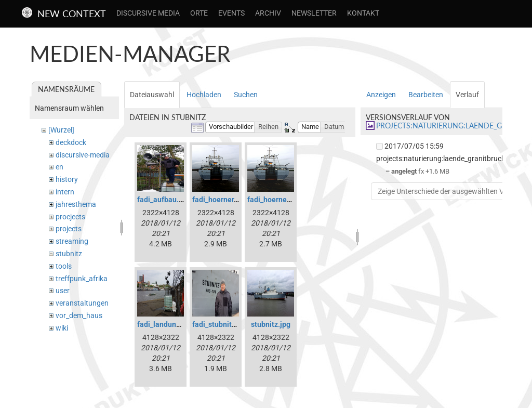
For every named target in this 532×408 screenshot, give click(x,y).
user (63, 291)
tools (64, 266)
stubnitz (69, 254)
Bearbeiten (426, 95)
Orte (199, 13)
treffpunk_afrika (82, 279)
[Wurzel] (61, 130)
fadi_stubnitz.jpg (220, 324)
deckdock (71, 142)
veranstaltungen (82, 303)
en (59, 167)
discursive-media (83, 155)
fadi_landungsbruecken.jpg (182, 324)
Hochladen (204, 95)
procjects (70, 217)
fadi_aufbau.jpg (163, 200)
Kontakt (363, 13)
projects (69, 229)
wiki (62, 328)
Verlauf (467, 95)
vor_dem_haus (79, 315)
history (67, 179)
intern (65, 192)
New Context (72, 14)
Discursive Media (148, 13)
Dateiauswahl (152, 95)
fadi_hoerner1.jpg (277, 200)
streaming (72, 241)
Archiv (268, 13)
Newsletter (314, 13)
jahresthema (76, 204)
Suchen (246, 95)
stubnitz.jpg (271, 324)
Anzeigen (381, 95)
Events (231, 13)
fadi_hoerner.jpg (219, 200)
